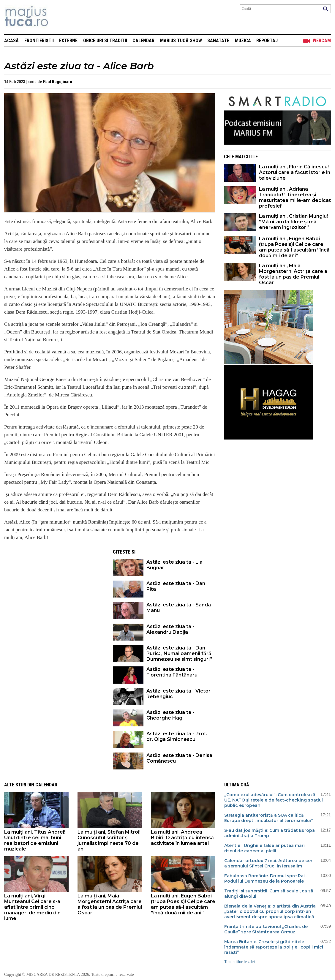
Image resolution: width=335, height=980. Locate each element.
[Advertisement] (54, 587)
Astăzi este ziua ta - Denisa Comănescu (179, 758)
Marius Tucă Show (181, 41)
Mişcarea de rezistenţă (58, 17)
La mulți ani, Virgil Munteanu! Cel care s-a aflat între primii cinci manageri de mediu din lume (32, 907)
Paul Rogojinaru (58, 82)
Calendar (143, 41)
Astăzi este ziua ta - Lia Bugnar (174, 565)
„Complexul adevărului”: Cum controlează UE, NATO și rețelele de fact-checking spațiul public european (274, 800)
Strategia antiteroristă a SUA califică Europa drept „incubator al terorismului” (269, 818)
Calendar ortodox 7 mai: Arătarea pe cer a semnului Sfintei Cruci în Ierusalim (268, 863)
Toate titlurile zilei (240, 962)
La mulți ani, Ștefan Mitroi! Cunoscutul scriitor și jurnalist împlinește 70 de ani (109, 840)
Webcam (322, 41)
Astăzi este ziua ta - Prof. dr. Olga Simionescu (177, 736)
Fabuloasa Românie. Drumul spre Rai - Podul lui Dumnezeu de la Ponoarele (266, 878)
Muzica (243, 41)
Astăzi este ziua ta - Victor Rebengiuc (178, 694)
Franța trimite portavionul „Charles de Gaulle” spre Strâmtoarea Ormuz (266, 929)
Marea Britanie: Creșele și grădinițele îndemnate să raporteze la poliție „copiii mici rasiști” (274, 947)
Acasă (11, 41)
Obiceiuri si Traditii (105, 41)
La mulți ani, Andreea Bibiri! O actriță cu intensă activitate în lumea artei (182, 838)
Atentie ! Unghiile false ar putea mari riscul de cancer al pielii (264, 848)
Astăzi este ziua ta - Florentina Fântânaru (172, 672)
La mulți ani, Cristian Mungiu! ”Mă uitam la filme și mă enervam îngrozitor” (293, 222)
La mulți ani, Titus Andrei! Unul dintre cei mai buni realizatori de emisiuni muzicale (35, 840)
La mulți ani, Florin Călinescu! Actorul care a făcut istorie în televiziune (295, 172)
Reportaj (267, 41)
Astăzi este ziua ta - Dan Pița (176, 586)
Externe (68, 41)
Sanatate (218, 41)
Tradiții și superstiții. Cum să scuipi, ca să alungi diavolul (269, 894)
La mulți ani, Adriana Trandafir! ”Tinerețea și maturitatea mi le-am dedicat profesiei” (295, 197)
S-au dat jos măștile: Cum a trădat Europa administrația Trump (270, 833)
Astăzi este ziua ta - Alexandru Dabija (170, 629)
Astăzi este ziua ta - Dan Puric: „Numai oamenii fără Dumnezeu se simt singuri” (179, 653)
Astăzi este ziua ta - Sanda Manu (179, 608)
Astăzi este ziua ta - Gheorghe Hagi (170, 715)
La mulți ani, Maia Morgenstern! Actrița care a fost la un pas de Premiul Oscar (293, 274)
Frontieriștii (39, 41)
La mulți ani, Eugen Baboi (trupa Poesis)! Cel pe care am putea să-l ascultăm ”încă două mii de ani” (294, 247)
